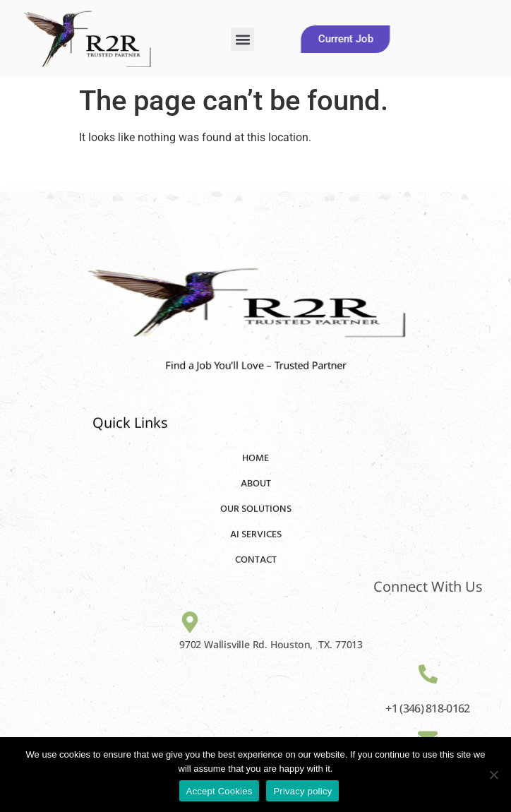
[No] (493, 775)
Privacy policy (302, 791)
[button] (242, 39)
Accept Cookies (220, 791)
